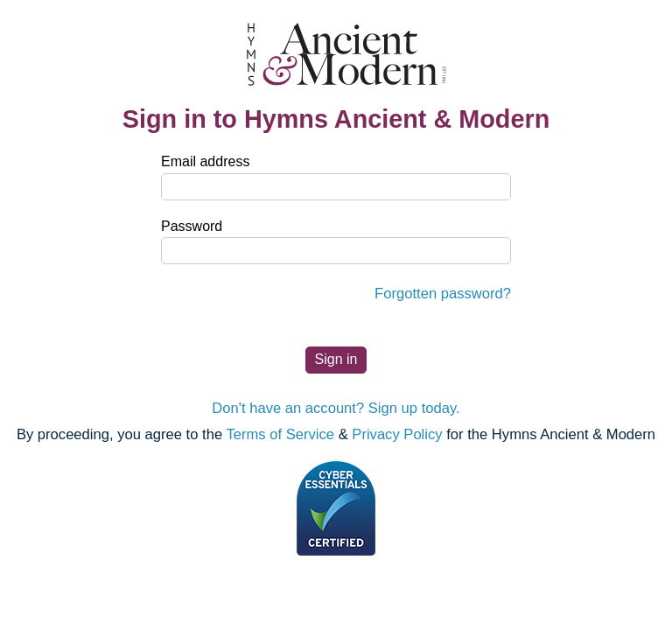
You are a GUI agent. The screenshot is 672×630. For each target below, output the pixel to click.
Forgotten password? (443, 294)
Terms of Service (280, 434)
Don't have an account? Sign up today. (336, 408)
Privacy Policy (397, 434)
